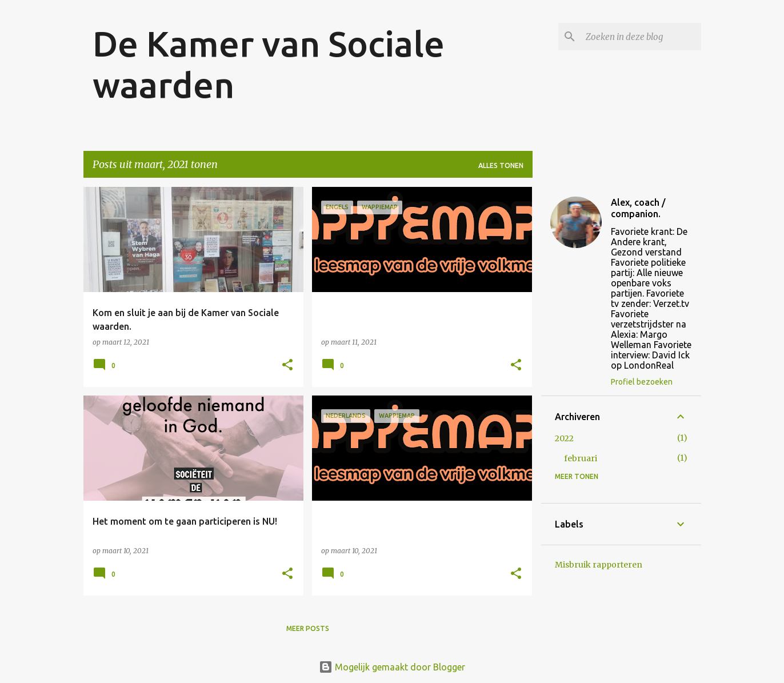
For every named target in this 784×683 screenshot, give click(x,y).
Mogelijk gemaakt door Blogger (392, 667)
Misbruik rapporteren (599, 565)
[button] (287, 366)
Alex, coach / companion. (638, 208)
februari (581, 458)
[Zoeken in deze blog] (641, 37)
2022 (564, 438)
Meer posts (308, 628)
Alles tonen (501, 165)
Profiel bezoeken (642, 382)
